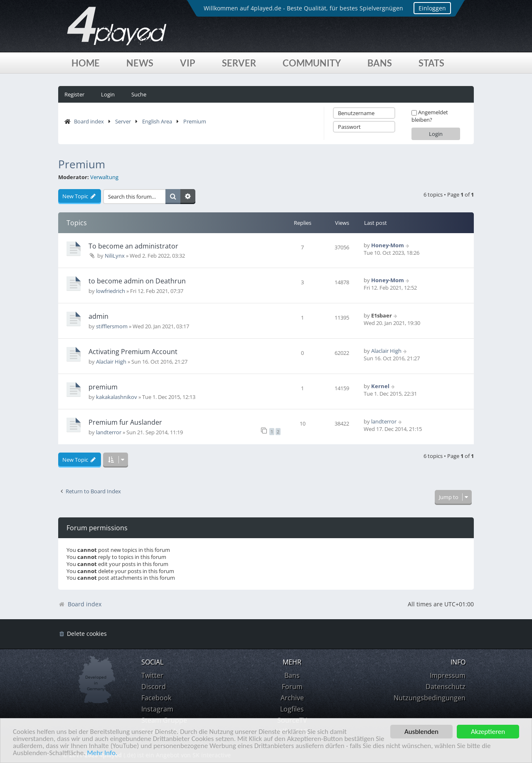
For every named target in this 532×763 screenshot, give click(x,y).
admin (99, 316)
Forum (292, 687)
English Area (157, 121)
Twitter (152, 675)
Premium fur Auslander (125, 422)
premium (103, 387)
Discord (154, 687)
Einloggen (432, 8)
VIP (188, 63)
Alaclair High (111, 362)
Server (239, 63)
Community (312, 63)
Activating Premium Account (133, 352)
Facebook (156, 698)
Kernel (380, 386)
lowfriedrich (111, 291)
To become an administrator (133, 246)
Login (108, 94)
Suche (139, 94)
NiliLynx (115, 256)
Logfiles (292, 709)
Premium (195, 121)
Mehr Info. (102, 753)
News (140, 63)
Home (86, 63)
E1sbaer (382, 315)
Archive (292, 698)
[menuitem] (83, 634)
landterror (109, 432)
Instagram (157, 709)
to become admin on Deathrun (137, 281)
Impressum (448, 675)
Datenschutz (446, 687)
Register (74, 94)
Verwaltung (104, 177)
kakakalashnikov (117, 397)
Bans (380, 63)
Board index (89, 121)
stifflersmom (112, 326)
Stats (431, 63)
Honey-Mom (388, 245)
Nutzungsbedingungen (430, 698)
